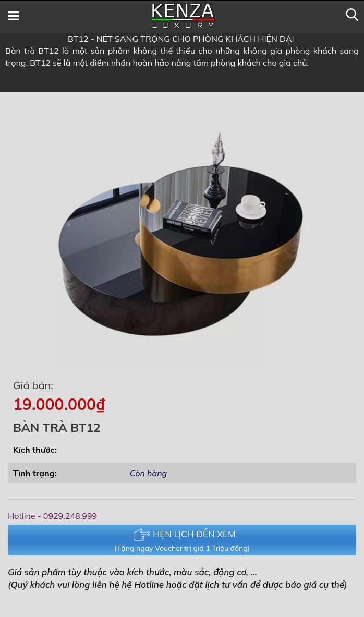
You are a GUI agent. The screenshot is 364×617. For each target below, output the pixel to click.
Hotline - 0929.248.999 (52, 516)
